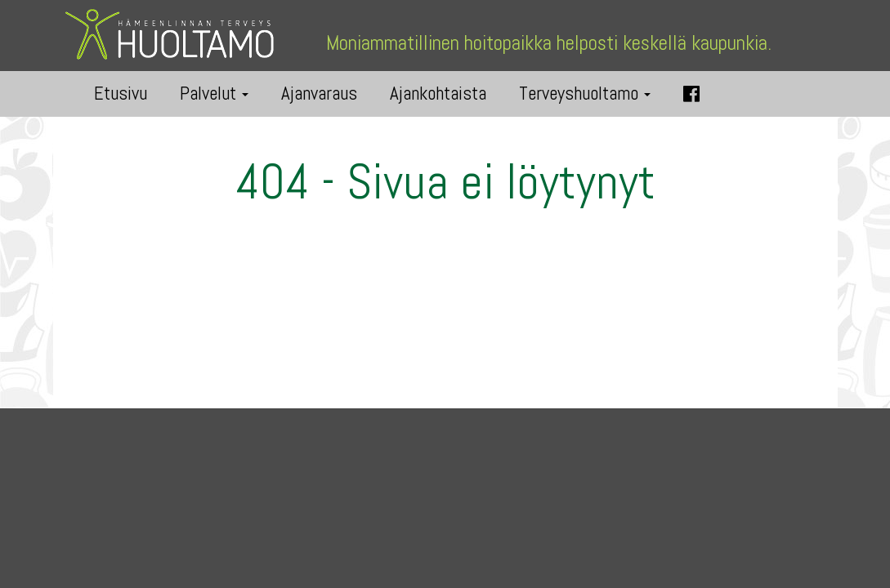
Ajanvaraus (319, 93)
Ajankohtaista (438, 93)
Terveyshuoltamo (585, 93)
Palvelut (214, 93)
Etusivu (121, 93)
